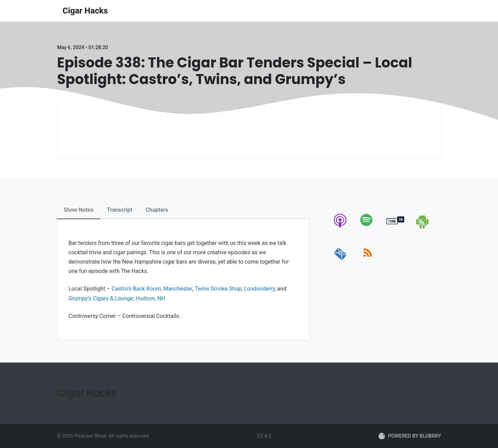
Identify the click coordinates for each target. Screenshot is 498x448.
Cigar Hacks (85, 11)
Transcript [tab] (119, 210)
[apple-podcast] (340, 227)
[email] (340, 260)
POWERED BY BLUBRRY (410, 436)
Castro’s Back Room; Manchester (152, 289)
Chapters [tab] (157, 210)
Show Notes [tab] (79, 210)
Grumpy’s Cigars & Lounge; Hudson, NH (117, 298)
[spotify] (368, 227)
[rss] (368, 260)
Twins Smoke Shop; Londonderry (235, 289)
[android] (423, 227)
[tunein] (395, 227)
